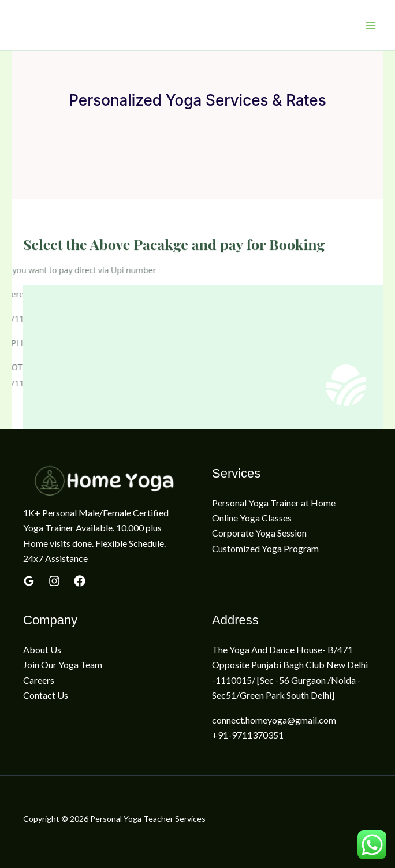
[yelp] (54, 581)
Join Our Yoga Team (63, 664)
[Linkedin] (80, 581)
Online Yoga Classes (252, 518)
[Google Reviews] (29, 581)
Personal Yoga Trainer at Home (274, 503)
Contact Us (46, 695)
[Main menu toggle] (371, 25)
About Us (42, 649)
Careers (39, 680)
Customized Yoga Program (265, 548)
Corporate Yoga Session (259, 533)
